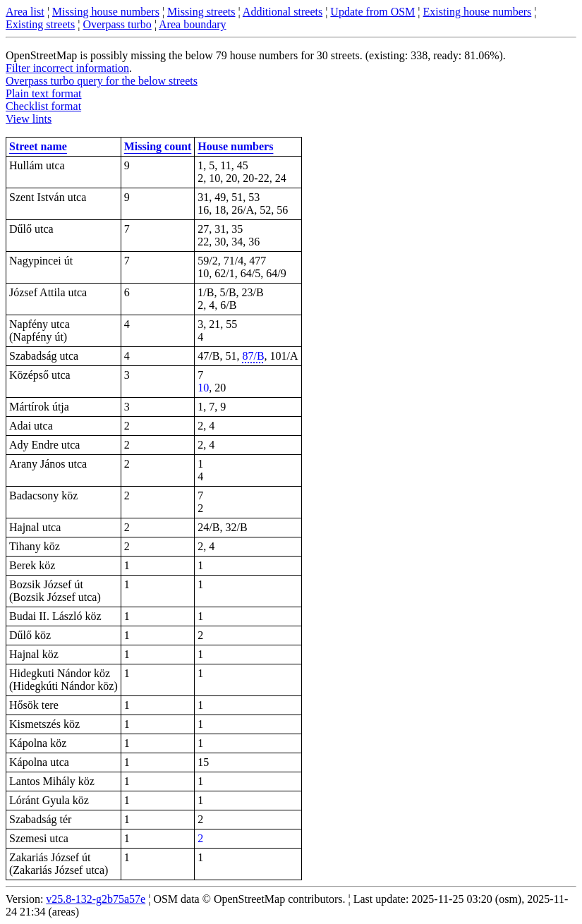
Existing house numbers (478, 12)
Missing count (158, 146)
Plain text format (44, 93)
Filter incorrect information (67, 68)
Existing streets (40, 24)
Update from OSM (372, 12)
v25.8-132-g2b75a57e (96, 899)
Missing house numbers (106, 12)
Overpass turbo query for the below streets (102, 81)
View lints (29, 119)
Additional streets (283, 12)
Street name (38, 146)
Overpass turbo (117, 24)
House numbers (235, 146)
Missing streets (201, 12)
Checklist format (43, 106)
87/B (253, 356)
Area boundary (193, 24)
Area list (25, 12)
